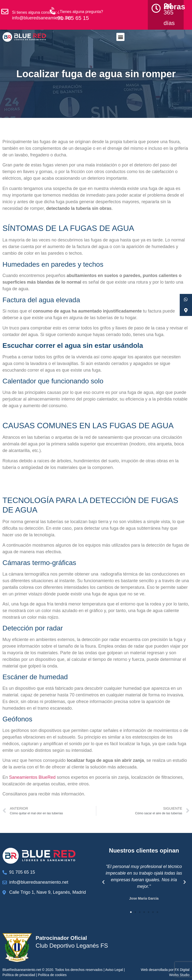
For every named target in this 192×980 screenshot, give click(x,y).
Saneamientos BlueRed (32, 777)
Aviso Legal (114, 970)
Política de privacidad (19, 975)
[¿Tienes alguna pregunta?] (53, 11)
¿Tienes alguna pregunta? (80, 12)
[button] (120, 37)
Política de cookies (52, 975)
